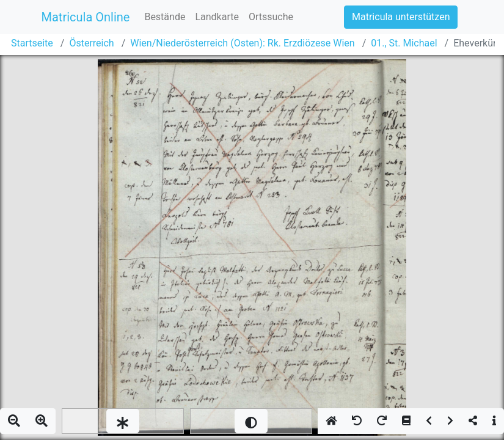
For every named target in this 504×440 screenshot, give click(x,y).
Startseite (32, 43)
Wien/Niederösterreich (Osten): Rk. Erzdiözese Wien (242, 43)
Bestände (165, 17)
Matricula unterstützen (401, 17)
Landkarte (217, 17)
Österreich (91, 43)
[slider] (123, 421)
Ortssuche (271, 17)
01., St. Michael (404, 43)
